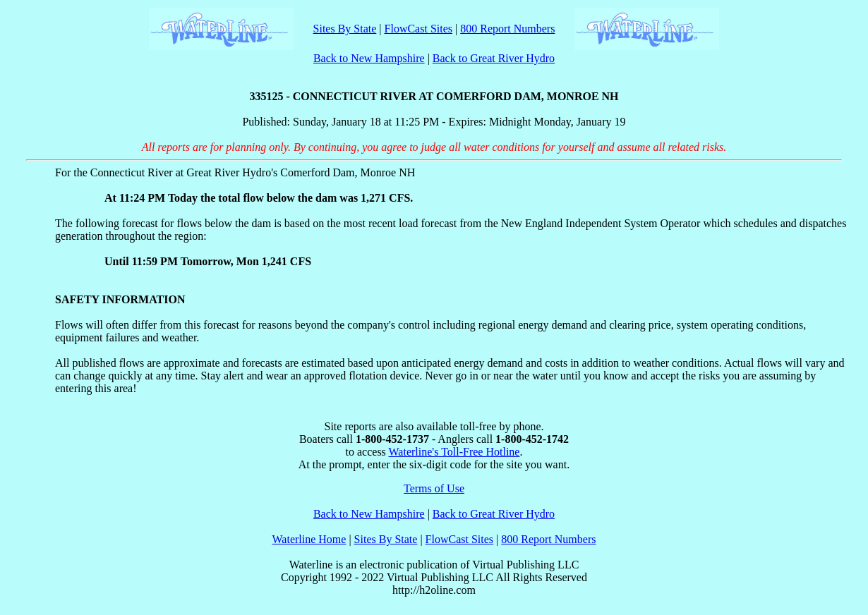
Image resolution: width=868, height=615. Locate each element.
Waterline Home (309, 539)
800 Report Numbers (507, 29)
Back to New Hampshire (369, 58)
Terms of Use (434, 488)
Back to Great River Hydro (494, 58)
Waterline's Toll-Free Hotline (454, 452)
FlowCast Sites (418, 29)
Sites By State (345, 29)
